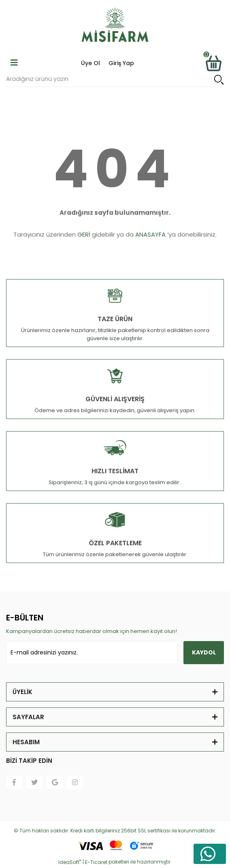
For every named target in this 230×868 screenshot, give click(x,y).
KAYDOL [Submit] (204, 652)
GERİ (84, 234)
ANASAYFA (150, 234)
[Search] (115, 79)
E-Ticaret (96, 862)
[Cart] (213, 63)
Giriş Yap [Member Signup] (121, 63)
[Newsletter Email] (92, 653)
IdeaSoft (70, 862)
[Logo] (115, 26)
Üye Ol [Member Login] (91, 63)
